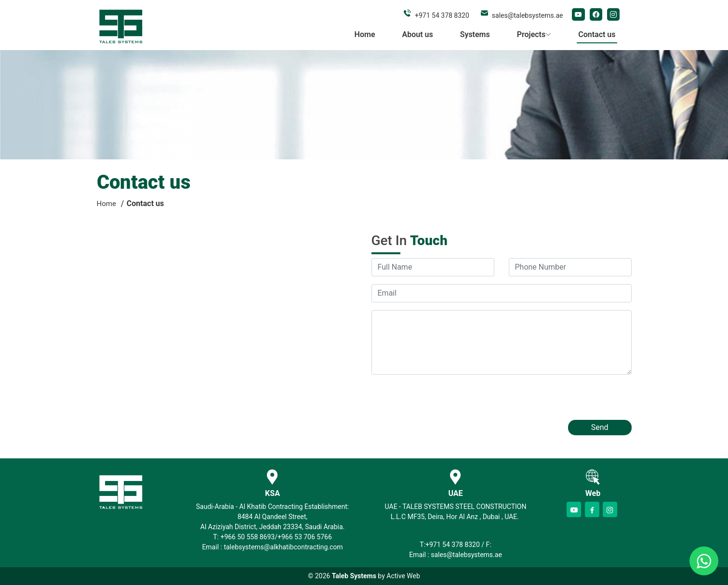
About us (418, 34)
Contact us (597, 34)
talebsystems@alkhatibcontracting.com (283, 547)
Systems (475, 34)
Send (600, 427)
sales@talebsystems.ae (528, 15)
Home (365, 34)
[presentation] (445, 401)
